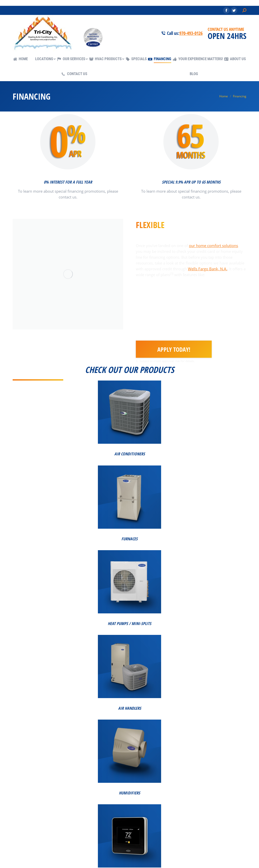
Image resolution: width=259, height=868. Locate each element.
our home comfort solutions (213, 246)
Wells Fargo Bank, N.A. (208, 269)
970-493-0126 (191, 33)
